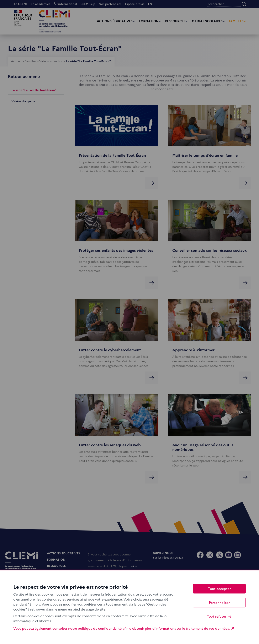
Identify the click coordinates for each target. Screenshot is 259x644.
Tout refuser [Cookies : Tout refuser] (219, 616)
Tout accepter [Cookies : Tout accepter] (219, 588)
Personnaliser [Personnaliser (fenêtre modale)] (219, 602)
